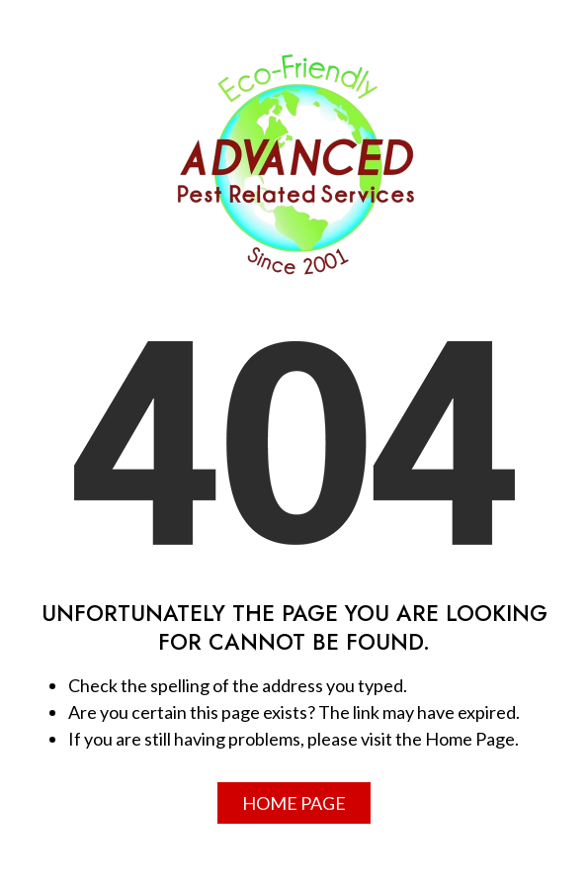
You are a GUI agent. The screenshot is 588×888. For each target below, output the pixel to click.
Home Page (294, 803)
